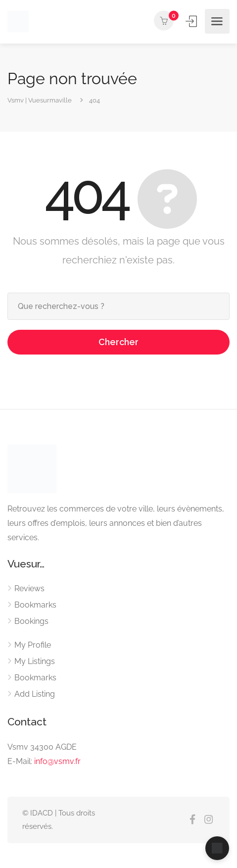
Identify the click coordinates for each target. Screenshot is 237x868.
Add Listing (35, 694)
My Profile (33, 645)
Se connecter (192, 21)
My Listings (35, 661)
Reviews (29, 588)
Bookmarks (35, 605)
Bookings (31, 621)
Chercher (118, 342)
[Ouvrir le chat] (217, 848)
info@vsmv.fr (57, 761)
